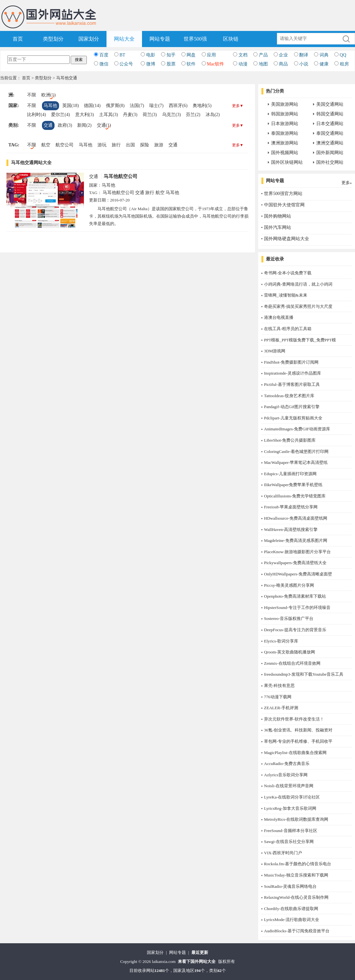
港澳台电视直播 (279, 317)
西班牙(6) (178, 106)
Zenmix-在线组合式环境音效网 (292, 663)
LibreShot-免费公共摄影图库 (290, 440)
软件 (191, 64)
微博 (151, 64)
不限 (32, 95)
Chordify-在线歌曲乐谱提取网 (291, 909)
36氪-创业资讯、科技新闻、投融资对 (298, 730)
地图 (263, 64)
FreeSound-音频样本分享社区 (291, 831)
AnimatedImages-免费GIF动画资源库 (297, 429)
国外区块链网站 (287, 162)
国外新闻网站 (330, 153)
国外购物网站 (278, 216)
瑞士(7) (156, 106)
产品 (263, 55)
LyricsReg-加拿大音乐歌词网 (290, 808)
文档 (243, 55)
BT (122, 55)
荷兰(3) (150, 115)
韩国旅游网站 (285, 114)
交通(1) (104, 125)
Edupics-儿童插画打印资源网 (290, 474)
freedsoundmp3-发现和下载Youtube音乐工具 (304, 674)
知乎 (171, 55)
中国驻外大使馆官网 (284, 205)
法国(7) (137, 106)
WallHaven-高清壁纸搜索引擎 (291, 529)
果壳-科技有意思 (279, 686)
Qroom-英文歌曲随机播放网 (289, 652)
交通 (48, 125)
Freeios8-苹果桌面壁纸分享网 (291, 507)
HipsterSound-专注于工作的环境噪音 (297, 608)
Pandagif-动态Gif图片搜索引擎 (292, 407)
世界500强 (195, 39)
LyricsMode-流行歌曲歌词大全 (292, 920)
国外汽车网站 (278, 227)
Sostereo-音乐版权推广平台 (289, 618)
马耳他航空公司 (121, 176)
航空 (46, 145)
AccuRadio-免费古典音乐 (287, 764)
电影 (151, 55)
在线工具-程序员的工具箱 (288, 329)
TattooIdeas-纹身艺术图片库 (289, 396)
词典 (324, 55)
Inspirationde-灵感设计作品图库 (293, 373)
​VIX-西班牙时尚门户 (283, 853)
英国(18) (71, 106)
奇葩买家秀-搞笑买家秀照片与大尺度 (298, 306)
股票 (171, 64)
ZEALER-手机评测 (281, 708)
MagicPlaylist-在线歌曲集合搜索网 (295, 753)
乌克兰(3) (171, 115)
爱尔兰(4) (60, 115)
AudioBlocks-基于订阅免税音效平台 (297, 931)
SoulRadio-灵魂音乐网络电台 (290, 886)
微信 (104, 64)
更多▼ (238, 106)
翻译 (304, 55)
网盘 (191, 55)
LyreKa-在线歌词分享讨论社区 (292, 797)
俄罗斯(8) (115, 106)
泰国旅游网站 (285, 133)
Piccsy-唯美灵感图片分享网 (289, 585)
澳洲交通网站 (330, 143)
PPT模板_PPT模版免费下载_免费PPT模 (300, 340)
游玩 (102, 145)
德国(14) (92, 106)
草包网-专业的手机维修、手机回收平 (298, 741)
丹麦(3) (130, 115)
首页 (18, 39)
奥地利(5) (202, 106)
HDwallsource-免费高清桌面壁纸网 (296, 518)
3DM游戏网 (275, 351)
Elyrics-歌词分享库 (281, 641)
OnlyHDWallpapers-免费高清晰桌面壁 (298, 574)
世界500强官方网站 (283, 194)
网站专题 (160, 39)
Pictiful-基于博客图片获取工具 (292, 384)
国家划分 (89, 39)
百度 (104, 55)
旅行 (116, 145)
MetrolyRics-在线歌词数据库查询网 (296, 819)
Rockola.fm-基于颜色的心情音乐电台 (298, 864)
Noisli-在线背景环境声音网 (289, 786)
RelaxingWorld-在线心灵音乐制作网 (296, 897)
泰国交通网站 (330, 133)
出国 (130, 145)
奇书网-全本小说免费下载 (288, 273)
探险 (145, 145)
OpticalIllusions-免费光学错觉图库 (295, 496)
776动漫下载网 (278, 697)
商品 (283, 64)
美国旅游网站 (285, 104)
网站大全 (124, 39)
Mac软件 (215, 64)
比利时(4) (36, 115)
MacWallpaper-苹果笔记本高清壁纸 (296, 462)
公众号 (126, 64)
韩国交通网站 (330, 114)
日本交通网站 (330, 124)
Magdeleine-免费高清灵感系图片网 (296, 540)
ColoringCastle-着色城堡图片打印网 (296, 451)
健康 (324, 64)
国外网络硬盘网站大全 (287, 239)
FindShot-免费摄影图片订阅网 (291, 362)
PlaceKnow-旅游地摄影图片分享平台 (297, 552)
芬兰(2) (193, 115)
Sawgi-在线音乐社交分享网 (289, 842)
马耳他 (50, 106)
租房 (344, 64)
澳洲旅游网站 (285, 143)
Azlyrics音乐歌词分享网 (286, 775)
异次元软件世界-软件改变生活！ (294, 719)
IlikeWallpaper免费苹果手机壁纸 (293, 485)
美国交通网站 (330, 104)
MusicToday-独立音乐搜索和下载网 (296, 875)
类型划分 (53, 39)
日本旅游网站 (285, 124)
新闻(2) (84, 125)
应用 (211, 55)
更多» (347, 183)
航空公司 (65, 145)
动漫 (243, 64)
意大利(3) (85, 115)
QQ (343, 55)
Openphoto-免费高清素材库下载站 (295, 596)
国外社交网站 (330, 162)
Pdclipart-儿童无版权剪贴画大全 (293, 418)
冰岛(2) (213, 115)
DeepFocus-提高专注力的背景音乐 (295, 630)
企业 (283, 55)
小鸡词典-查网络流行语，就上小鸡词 (298, 284)
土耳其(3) (108, 115)
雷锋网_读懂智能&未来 (286, 295)
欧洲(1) (48, 95)
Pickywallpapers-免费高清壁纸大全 (295, 563)
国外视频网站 (285, 153)
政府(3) (65, 125)
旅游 (159, 145)
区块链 (231, 39)
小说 (304, 64)
